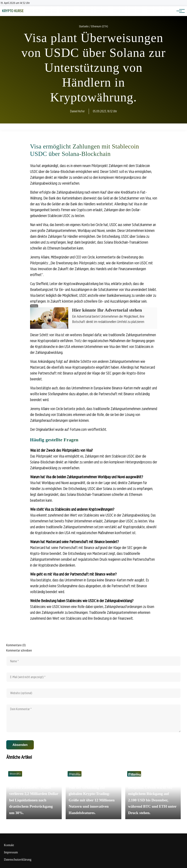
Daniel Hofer (77, 111)
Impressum (11, 852)
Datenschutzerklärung (18, 860)
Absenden (20, 745)
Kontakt (9, 845)
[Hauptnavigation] (179, 11)
